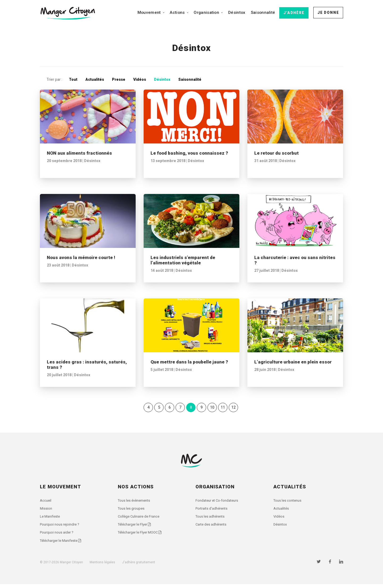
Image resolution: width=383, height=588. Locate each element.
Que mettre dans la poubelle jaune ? (189, 362)
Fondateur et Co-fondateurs (219, 501)
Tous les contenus (289, 501)
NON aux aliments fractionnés (79, 153)
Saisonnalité (263, 12)
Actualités (95, 79)
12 (234, 407)
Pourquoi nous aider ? (58, 535)
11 (223, 407)
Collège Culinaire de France (140, 518)
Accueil (46, 501)
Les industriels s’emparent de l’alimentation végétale (183, 260)
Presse (119, 79)
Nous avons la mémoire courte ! (81, 257)
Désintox (237, 12)
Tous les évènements (136, 501)
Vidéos (140, 79)
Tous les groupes (132, 510)
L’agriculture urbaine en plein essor (293, 362)
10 (212, 407)
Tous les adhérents (211, 518)
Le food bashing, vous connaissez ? (189, 153)
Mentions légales (102, 566)
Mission (46, 510)
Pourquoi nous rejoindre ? (61, 527)
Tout (73, 79)
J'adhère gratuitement (139, 566)
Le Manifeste (51, 518)
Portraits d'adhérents (213, 510)
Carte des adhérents (213, 527)
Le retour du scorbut (276, 153)
